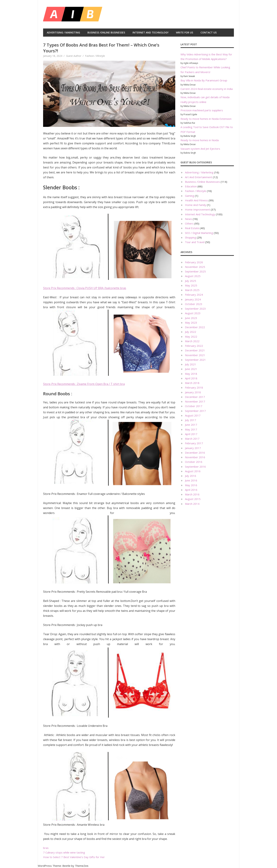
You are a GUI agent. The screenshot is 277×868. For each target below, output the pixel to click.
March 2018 (192, 383)
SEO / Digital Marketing (199, 233)
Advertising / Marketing (63, 32)
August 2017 (193, 415)
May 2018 (191, 374)
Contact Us (209, 32)
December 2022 (195, 327)
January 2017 (193, 448)
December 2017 (195, 397)
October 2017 (194, 406)
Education (191, 186)
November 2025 (195, 267)
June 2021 (191, 369)
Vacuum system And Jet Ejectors (200, 149)
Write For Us (185, 32)
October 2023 (194, 304)
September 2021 (195, 360)
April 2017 (191, 434)
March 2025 (192, 290)
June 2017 (191, 425)
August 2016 (193, 471)
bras (46, 848)
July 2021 (191, 364)
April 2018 (191, 378)
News (188, 219)
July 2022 (191, 332)
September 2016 (195, 467)
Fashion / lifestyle (95, 56)
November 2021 (195, 355)
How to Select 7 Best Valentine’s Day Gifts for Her (74, 857)
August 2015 (193, 499)
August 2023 (193, 313)
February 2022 (194, 346)
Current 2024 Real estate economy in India (207, 89)
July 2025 (191, 281)
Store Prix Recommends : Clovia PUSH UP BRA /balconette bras (85, 288)
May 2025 (191, 285)
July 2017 (191, 420)
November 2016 (195, 457)
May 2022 (191, 337)
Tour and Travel (195, 242)
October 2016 (194, 462)
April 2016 (191, 490)
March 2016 (192, 494)
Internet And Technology (151, 32)
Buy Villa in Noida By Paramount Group (204, 80)
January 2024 (193, 299)
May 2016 (191, 485)
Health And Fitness (196, 200)
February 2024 (194, 295)
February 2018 (194, 387)
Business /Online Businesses (106, 32)
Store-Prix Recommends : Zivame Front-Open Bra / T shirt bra (84, 384)
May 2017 (191, 429)
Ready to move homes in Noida (200, 140)
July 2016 (191, 476)
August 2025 (193, 276)
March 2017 (192, 439)
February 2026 (194, 262)
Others (189, 223)
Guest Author (74, 56)
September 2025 (195, 271)
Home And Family (196, 205)
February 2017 (194, 443)
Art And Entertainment (199, 177)
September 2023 (195, 309)
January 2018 (193, 392)
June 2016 (191, 480)
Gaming (190, 196)
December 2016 (195, 453)
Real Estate (192, 228)
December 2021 (195, 350)
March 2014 (192, 504)
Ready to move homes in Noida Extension (206, 119)
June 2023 (191, 318)
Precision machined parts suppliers (202, 110)
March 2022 (192, 341)
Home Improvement (198, 209)
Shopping (191, 237)
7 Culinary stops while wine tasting (64, 852)
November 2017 (195, 401)
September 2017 (195, 411)
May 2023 (191, 323)
